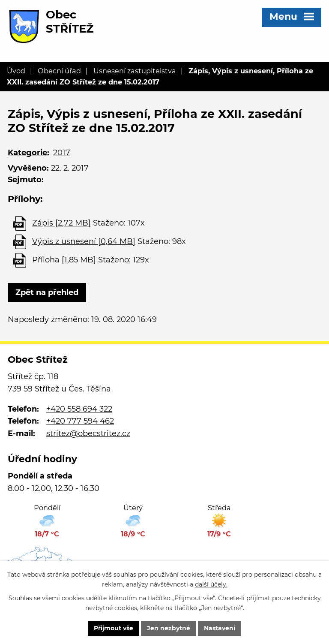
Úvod (16, 71)
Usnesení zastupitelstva (135, 71)
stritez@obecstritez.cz (88, 433)
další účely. (211, 584)
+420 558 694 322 (79, 409)
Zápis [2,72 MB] (61, 223)
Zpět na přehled (47, 292)
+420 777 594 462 (80, 421)
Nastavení (220, 628)
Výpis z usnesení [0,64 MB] (84, 241)
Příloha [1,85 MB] (64, 260)
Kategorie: (28, 153)
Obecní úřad (59, 71)
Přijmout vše (114, 628)
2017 (62, 153)
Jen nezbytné (169, 628)
